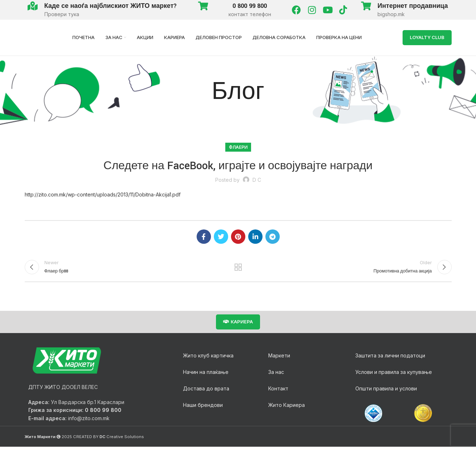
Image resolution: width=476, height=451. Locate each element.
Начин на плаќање (206, 376)
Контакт (278, 393)
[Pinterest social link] (238, 237)
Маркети (279, 360)
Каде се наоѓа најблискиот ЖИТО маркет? (111, 6)
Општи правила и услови (386, 393)
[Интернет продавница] (366, 6)
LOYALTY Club (427, 37)
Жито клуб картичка (208, 360)
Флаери (238, 147)
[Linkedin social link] (255, 237)
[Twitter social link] (221, 237)
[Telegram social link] (273, 237)
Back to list (238, 269)
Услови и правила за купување (394, 376)
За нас (276, 376)
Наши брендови (203, 409)
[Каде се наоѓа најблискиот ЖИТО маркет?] (33, 6)
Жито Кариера (287, 409)
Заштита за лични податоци (390, 360)
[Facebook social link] (204, 237)
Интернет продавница (413, 6)
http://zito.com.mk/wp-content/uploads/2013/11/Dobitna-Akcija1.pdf (103, 194)
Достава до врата (206, 393)
